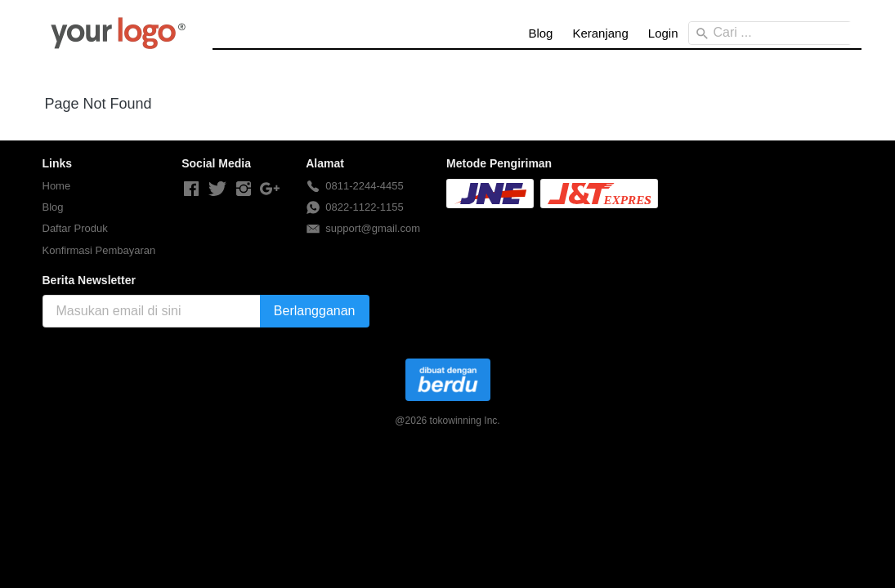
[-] (191, 189)
